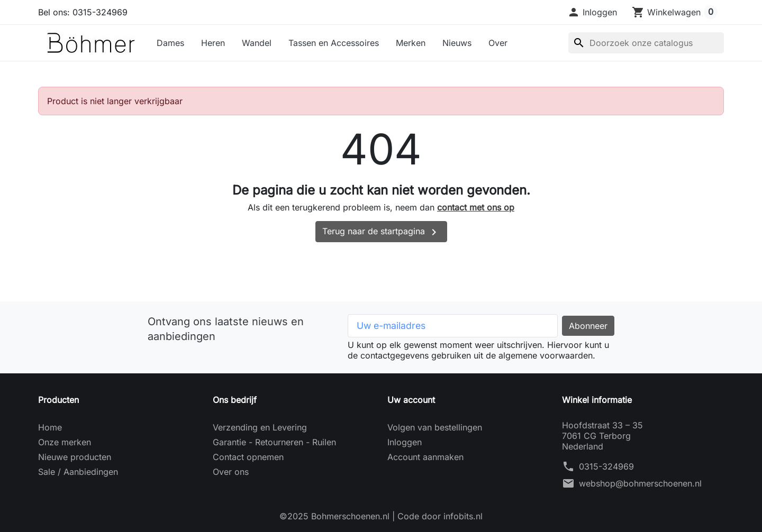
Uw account (411, 400)
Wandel (257, 43)
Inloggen (405, 442)
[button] (592, 12)
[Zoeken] (646, 43)
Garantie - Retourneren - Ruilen (274, 442)
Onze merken (65, 442)
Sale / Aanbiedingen (78, 472)
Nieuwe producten (75, 457)
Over (498, 43)
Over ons (231, 472)
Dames (170, 43)
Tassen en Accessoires (334, 43)
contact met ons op (476, 207)
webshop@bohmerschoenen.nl (640, 483)
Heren (213, 43)
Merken (411, 43)
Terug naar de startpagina (381, 232)
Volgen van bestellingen (435, 427)
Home (50, 427)
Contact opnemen (248, 457)
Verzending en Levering (260, 427)
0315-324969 (606, 466)
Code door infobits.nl (440, 516)
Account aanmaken (425, 457)
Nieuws (457, 43)
